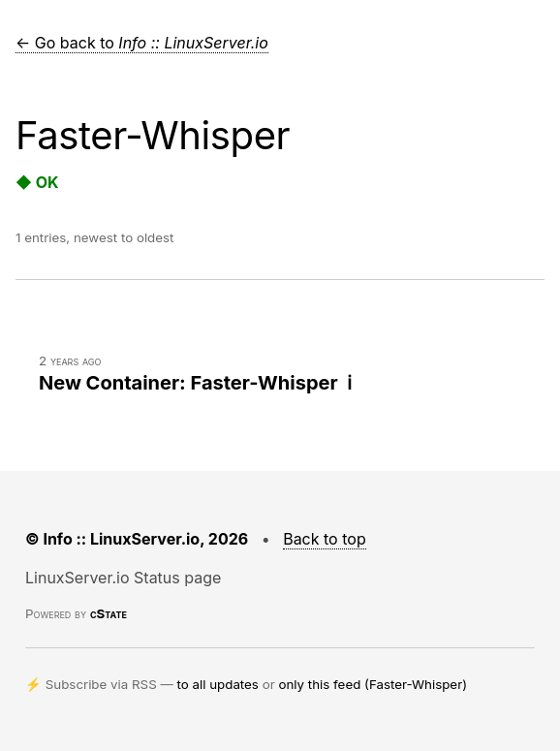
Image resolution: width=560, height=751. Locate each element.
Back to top (325, 539)
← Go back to (142, 43)
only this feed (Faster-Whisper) (373, 684)
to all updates (218, 684)
